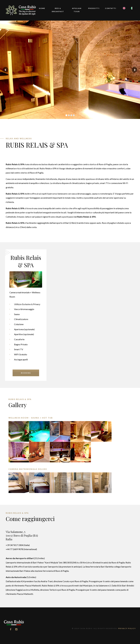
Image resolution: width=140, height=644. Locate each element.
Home (42, 8)
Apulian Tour (77, 10)
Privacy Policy (127, 628)
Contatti (111, 8)
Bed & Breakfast (58, 10)
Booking (26, 373)
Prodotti (94, 8)
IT (131, 12)
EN (123, 12)
